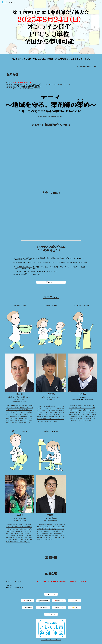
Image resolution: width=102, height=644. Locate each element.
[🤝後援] (75, 608)
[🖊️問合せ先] (51, 614)
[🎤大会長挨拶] (27, 608)
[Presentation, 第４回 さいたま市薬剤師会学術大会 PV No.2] (51, 218)
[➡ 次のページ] (51, 594)
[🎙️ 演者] (75, 601)
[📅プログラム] (59, 601)
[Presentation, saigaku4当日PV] (51, 159)
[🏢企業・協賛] (59, 608)
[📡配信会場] (43, 608)
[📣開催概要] (27, 601)
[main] (51, 59)
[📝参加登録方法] (51, 282)
